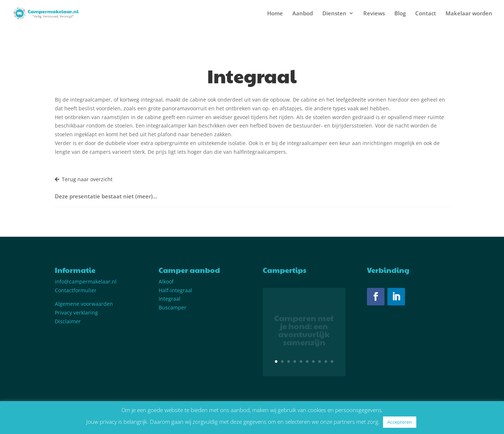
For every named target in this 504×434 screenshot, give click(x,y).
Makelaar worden (469, 14)
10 (332, 361)
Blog (400, 14)
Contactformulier (76, 290)
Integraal (170, 299)
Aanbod (303, 14)
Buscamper (173, 307)
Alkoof (166, 281)
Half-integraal (175, 290)
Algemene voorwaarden (84, 304)
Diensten (334, 14)
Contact (426, 14)
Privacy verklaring (76, 313)
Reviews (374, 14)
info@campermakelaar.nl (86, 281)
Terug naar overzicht (84, 179)
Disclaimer (68, 321)
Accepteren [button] (400, 422)
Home (275, 14)
